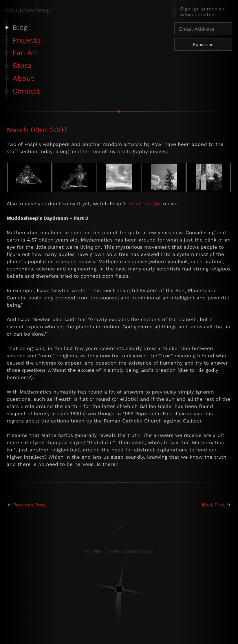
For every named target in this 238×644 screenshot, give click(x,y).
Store (22, 66)
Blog (20, 27)
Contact (26, 91)
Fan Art (25, 53)
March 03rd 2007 (37, 130)
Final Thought (145, 204)
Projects (27, 40)
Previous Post (29, 505)
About (23, 78)
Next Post (213, 505)
